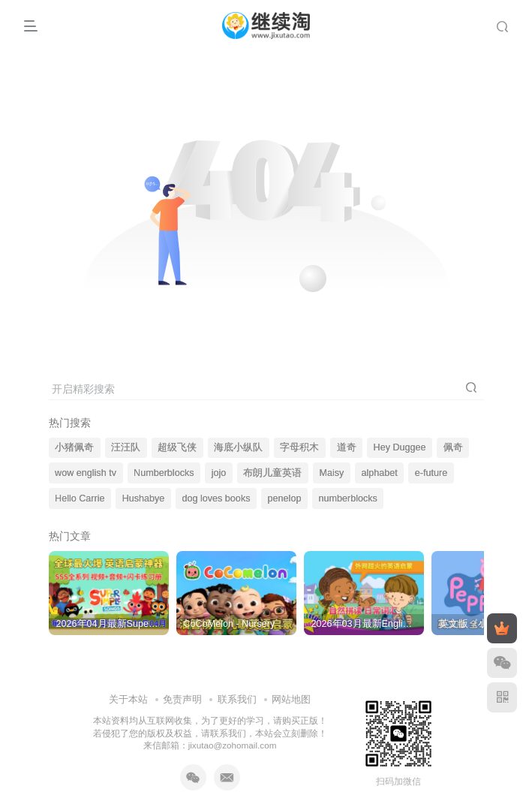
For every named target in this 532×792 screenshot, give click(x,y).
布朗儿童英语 (272, 473)
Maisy (331, 473)
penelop (285, 498)
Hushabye (144, 498)
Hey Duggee (400, 447)
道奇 (347, 447)
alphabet (379, 473)
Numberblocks (164, 473)
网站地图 (291, 684)
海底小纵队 (238, 447)
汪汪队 (126, 447)
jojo (219, 473)
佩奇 (453, 447)
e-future (431, 473)
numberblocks (348, 498)
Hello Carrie (80, 498)
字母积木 (299, 447)
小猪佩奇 (74, 447)
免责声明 (182, 684)
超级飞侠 (177, 447)
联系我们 (237, 684)
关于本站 (128, 684)
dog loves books (216, 498)
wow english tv (86, 473)
